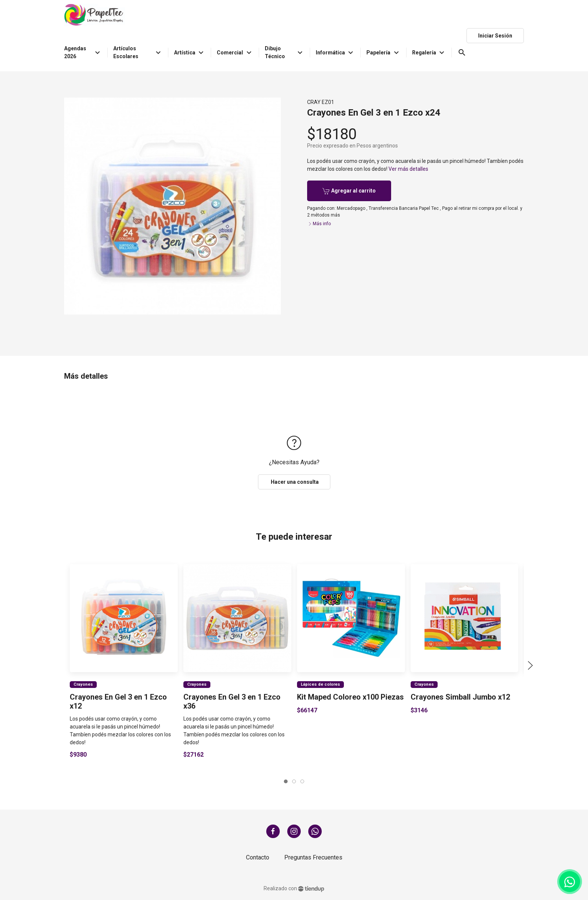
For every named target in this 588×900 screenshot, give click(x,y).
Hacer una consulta (294, 482)
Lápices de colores (320, 684)
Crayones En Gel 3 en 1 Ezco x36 (232, 701)
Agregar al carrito (349, 191)
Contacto (258, 857)
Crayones (83, 684)
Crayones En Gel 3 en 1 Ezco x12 (118, 701)
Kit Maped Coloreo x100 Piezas (350, 697)
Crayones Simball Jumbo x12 (460, 697)
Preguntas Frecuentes (313, 857)
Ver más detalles (408, 169)
